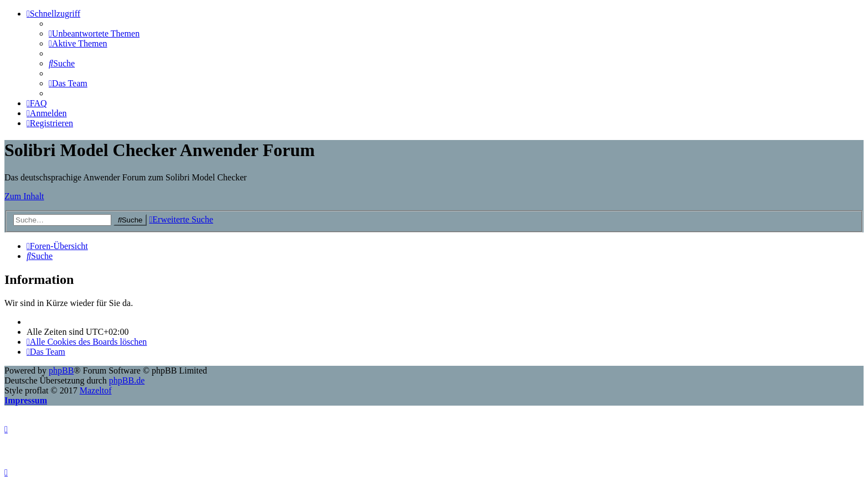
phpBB (61, 370)
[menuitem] (94, 33)
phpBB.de (127, 380)
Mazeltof (96, 390)
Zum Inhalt (24, 196)
